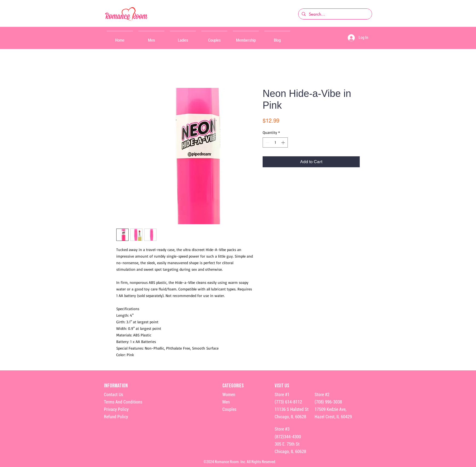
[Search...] (335, 14)
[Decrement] (267, 142)
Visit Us (282, 386)
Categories (233, 386)
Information (116, 386)
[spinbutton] (275, 142)
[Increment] (284, 142)
